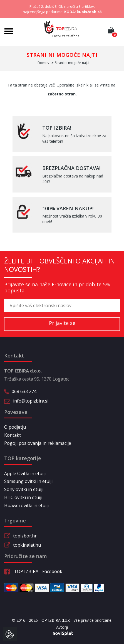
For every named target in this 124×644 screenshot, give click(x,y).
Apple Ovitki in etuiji (25, 473)
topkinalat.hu (27, 545)
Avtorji (62, 627)
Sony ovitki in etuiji (24, 489)
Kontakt (13, 435)
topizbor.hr (25, 536)
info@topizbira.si (31, 401)
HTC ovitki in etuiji (23, 497)
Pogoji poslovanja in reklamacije (38, 443)
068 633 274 (24, 391)
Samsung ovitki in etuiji (28, 481)
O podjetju (15, 427)
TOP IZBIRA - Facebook (33, 571)
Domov (43, 63)
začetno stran (62, 94)
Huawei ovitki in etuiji (26, 505)
